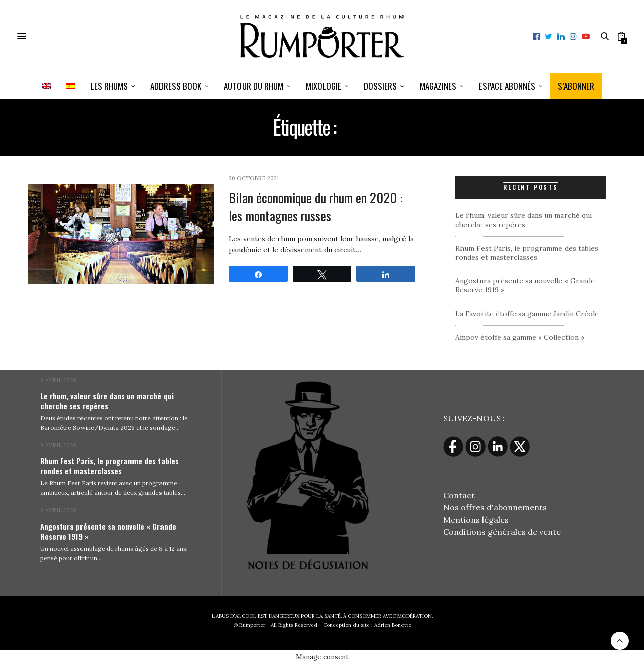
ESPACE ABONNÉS (507, 86)
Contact (459, 495)
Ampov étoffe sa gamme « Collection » (520, 337)
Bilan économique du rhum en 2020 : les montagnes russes (316, 207)
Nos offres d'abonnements (495, 507)
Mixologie (324, 86)
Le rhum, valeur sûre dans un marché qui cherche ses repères (524, 220)
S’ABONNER (576, 86)
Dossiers (380, 86)
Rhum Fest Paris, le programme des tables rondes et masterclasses (527, 253)
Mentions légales (476, 520)
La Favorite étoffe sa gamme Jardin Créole (527, 314)
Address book (176, 86)
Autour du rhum (254, 86)
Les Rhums (109, 86)
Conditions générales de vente (502, 532)
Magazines (438, 86)
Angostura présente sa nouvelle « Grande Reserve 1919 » (108, 531)
